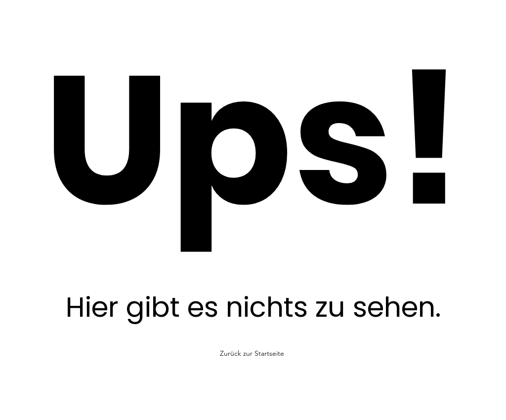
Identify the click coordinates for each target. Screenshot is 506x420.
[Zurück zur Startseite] (253, 353)
